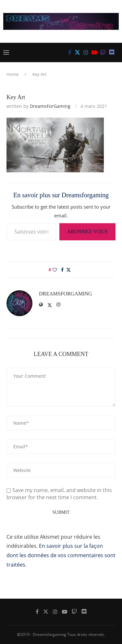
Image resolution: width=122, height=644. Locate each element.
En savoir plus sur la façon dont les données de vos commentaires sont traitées (61, 555)
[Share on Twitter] (68, 270)
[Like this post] (55, 270)
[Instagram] (86, 52)
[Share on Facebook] (62, 270)
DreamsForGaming (50, 106)
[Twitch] (103, 52)
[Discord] (112, 52)
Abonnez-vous (87, 231)
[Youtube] (94, 52)
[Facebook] (70, 52)
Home (12, 74)
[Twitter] (77, 52)
